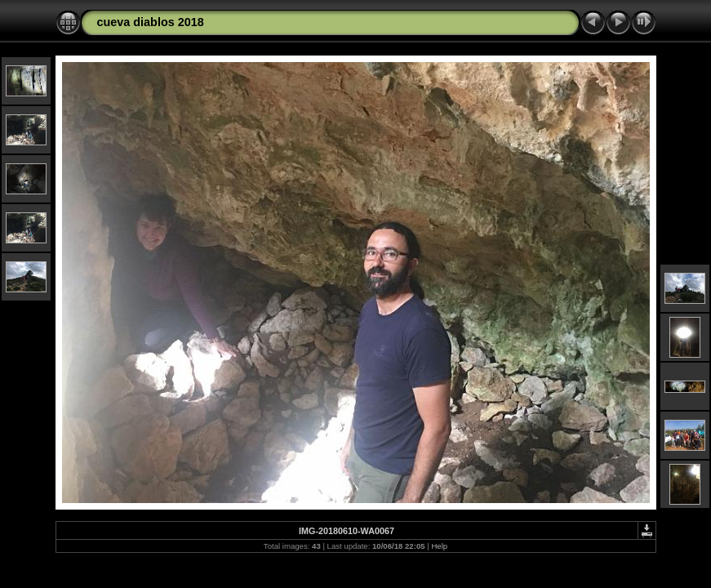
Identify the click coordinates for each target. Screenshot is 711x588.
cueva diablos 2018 (151, 22)
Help (439, 546)
